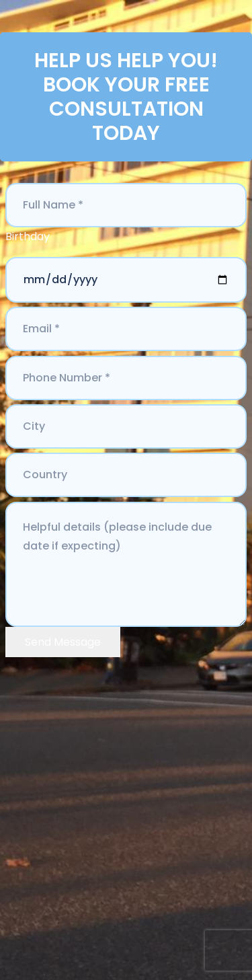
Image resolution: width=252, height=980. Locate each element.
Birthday (28, 236)
